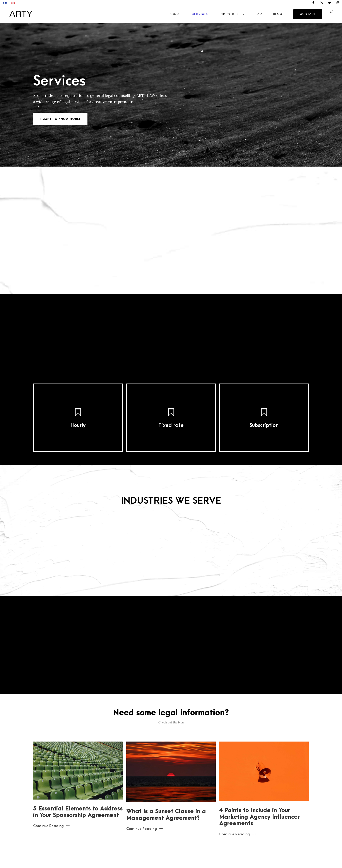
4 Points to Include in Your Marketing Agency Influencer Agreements (259, 817)
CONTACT (308, 14)
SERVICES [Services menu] (200, 14)
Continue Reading (51, 826)
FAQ (259, 14)
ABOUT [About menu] (175, 14)
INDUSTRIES (230, 14)
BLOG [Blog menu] (278, 14)
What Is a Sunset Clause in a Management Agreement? (166, 815)
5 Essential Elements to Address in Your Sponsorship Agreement (78, 812)
